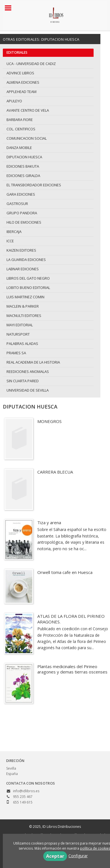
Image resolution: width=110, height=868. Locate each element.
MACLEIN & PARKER (23, 306)
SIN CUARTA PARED (23, 381)
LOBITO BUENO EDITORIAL (28, 288)
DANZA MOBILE (19, 148)
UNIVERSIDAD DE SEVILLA (28, 390)
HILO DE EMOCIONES (24, 222)
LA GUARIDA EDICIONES (26, 260)
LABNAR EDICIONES (23, 269)
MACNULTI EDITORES (24, 316)
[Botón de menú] (10, 8)
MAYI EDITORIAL (20, 325)
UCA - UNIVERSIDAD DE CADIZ (31, 64)
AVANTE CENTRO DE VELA (28, 110)
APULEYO (14, 101)
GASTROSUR (17, 204)
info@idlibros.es (26, 791)
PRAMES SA (16, 353)
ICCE (10, 241)
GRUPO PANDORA (22, 213)
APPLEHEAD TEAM (21, 92)
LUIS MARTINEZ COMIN (25, 297)
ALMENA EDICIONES (23, 82)
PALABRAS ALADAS (22, 344)
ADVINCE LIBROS (20, 73)
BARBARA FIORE (20, 120)
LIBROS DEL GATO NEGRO (28, 278)
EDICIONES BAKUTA (23, 166)
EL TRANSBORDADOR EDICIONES (34, 185)
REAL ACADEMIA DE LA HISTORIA (33, 362)
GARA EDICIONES (21, 194)
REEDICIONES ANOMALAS (28, 372)
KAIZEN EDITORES (21, 250)
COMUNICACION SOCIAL (27, 138)
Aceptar (55, 856)
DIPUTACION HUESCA (24, 157)
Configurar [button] (78, 856)
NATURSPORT (18, 334)
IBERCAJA (14, 232)
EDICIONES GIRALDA (23, 176)
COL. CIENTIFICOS (21, 129)
